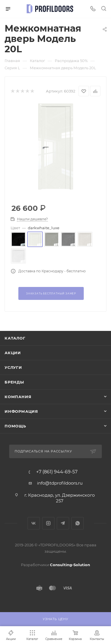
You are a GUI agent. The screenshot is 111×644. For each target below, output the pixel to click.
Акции (13, 353)
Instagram (48, 523)
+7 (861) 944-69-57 (57, 472)
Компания (18, 397)
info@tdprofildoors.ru (60, 483)
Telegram (63, 523)
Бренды (14, 382)
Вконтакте (34, 523)
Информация (21, 411)
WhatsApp (78, 523)
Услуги (13, 367)
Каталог (15, 338)
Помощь (15, 426)
